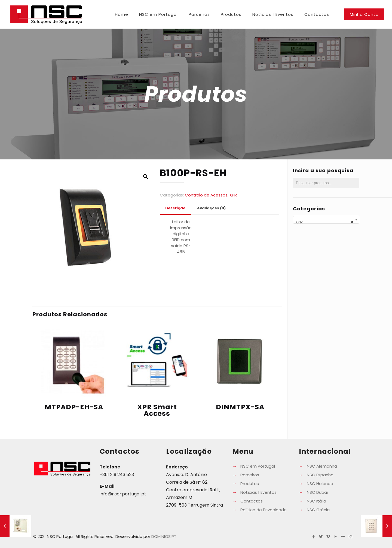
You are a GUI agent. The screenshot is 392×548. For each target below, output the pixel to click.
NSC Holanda (320, 484)
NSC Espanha (320, 475)
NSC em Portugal (258, 466)
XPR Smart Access (157, 410)
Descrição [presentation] (175, 208)
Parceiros (250, 475)
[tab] (175, 208)
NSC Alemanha (322, 466)
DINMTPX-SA (240, 407)
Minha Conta (364, 14)
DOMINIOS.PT (164, 536)
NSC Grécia (318, 510)
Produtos (250, 484)
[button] (146, 177)
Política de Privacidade (264, 510)
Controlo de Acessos (206, 195)
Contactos (252, 501)
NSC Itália (316, 501)
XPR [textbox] (324, 222)
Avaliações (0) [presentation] (211, 208)
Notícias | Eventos (258, 492)
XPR (233, 195)
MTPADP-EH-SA (74, 407)
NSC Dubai (317, 492)
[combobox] (326, 220)
